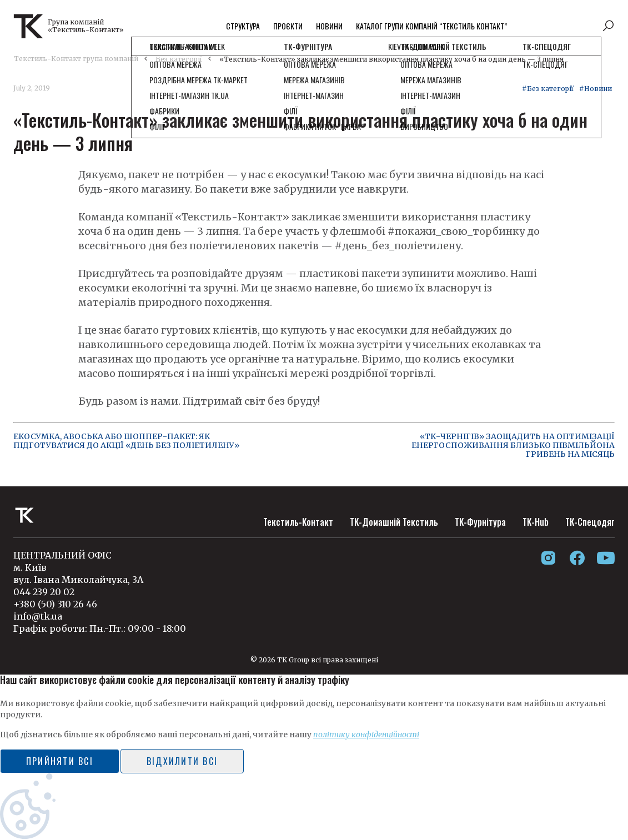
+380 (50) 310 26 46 (55, 604)
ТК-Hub (536, 522)
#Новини (596, 89)
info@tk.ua (38, 616)
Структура (243, 26)
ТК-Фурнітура (480, 522)
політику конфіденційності (366, 735)
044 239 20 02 (44, 592)
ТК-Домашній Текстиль (394, 522)
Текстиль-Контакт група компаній (76, 59)
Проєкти (288, 26)
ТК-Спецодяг (590, 522)
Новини (329, 26)
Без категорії (179, 59)
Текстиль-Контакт (298, 522)
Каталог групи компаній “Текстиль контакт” (431, 26)
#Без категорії (548, 89)
